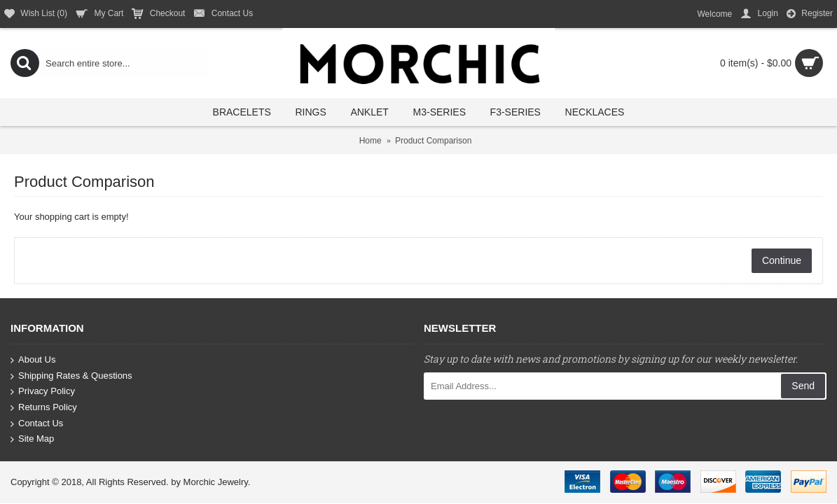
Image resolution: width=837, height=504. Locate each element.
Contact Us (37, 423)
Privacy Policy (43, 392)
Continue (782, 260)
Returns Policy (44, 408)
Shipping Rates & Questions (71, 376)
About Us (33, 360)
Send (803, 386)
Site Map (32, 439)
